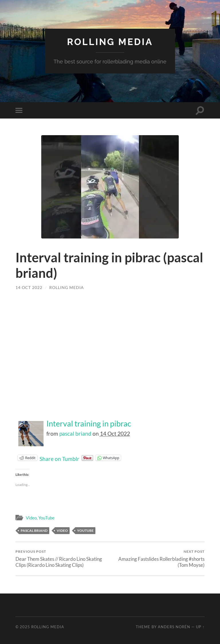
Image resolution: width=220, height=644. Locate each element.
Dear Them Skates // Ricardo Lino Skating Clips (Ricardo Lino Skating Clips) (62, 558)
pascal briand (75, 433)
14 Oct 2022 (29, 287)
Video (31, 518)
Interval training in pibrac (89, 424)
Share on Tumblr (59, 458)
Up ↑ (200, 627)
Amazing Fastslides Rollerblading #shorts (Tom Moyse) (158, 558)
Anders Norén (174, 627)
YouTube (46, 518)
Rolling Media (110, 42)
